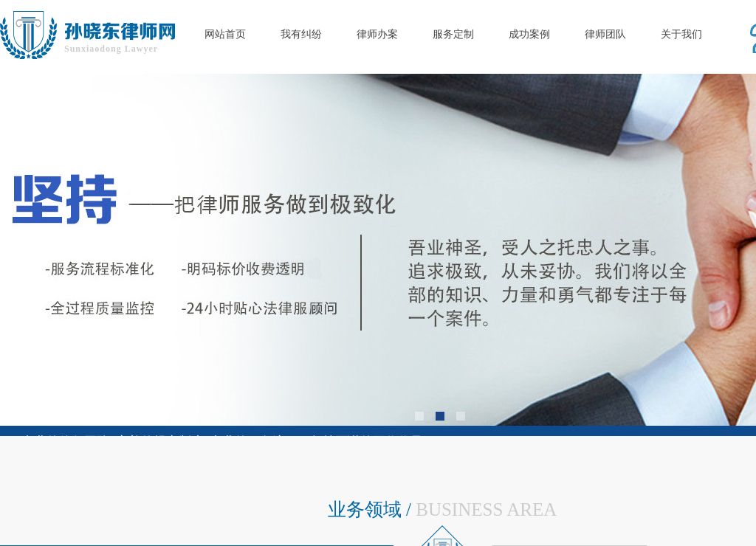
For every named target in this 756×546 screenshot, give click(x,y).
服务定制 (453, 34)
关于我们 (681, 34)
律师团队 (605, 34)
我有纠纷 (301, 34)
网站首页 (225, 34)
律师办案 (377, 34)
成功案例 (529, 34)
